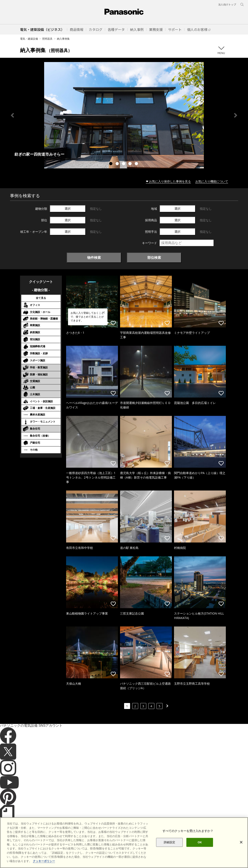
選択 (68, 209)
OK (200, 855)
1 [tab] (111, 164)
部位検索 (154, 258)
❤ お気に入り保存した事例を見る (168, 181)
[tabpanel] (124, 115)
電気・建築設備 (29, 39)
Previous (12, 115)
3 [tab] (124, 164)
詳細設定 (169, 855)
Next (236, 115)
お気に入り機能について (212, 181)
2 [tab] (118, 164)
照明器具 (47, 39)
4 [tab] (131, 164)
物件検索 (94, 258)
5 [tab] (137, 164)
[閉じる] (241, 855)
